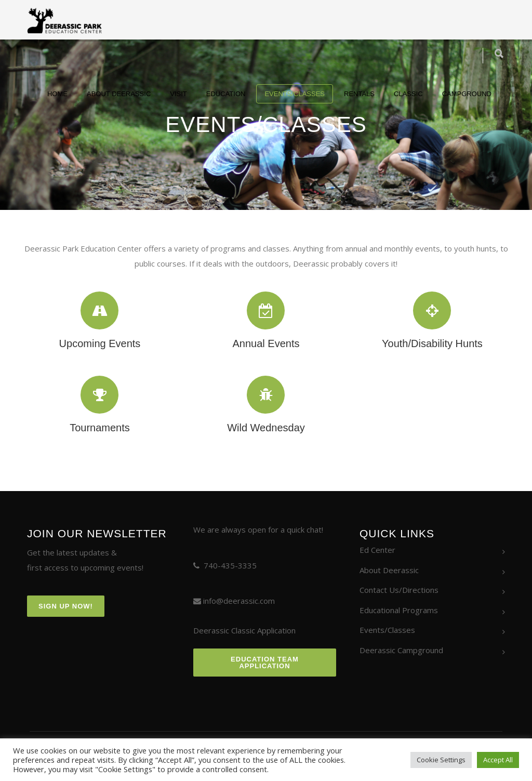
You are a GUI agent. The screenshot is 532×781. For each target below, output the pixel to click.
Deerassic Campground (401, 650)
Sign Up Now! (66, 606)
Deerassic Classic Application (244, 630)
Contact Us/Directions (399, 590)
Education (226, 94)
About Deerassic (119, 94)
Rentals (359, 94)
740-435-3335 (230, 565)
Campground (467, 94)
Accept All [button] (498, 760)
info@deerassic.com (239, 601)
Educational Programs (399, 610)
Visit (178, 94)
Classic (408, 94)
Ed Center (377, 550)
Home (57, 94)
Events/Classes (295, 94)
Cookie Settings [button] (441, 760)
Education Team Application (265, 663)
